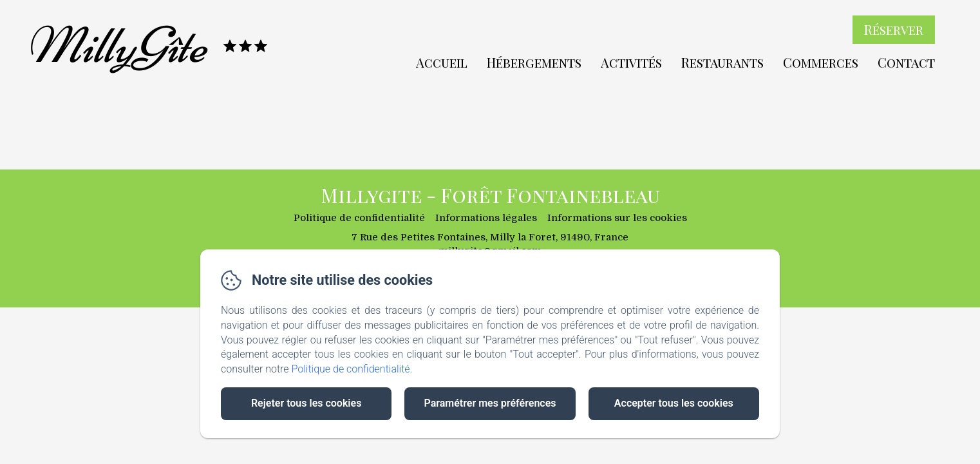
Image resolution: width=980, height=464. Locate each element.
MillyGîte (116, 45)
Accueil (442, 62)
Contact (906, 62)
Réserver (894, 29)
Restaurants (722, 62)
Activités (631, 62)
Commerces (821, 62)
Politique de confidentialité (351, 369)
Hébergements (534, 62)
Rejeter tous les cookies (306, 403)
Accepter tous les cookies (674, 403)
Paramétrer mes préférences (490, 403)
